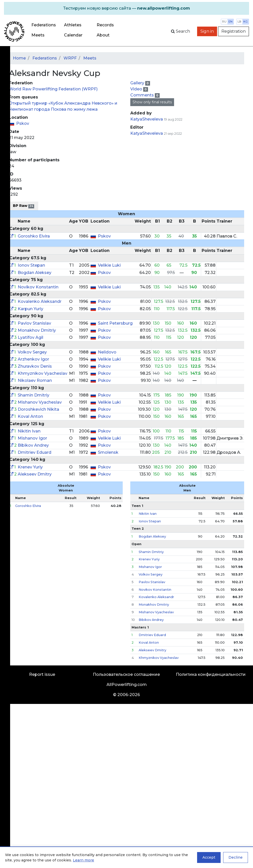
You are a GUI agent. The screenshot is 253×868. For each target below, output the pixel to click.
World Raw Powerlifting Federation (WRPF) (53, 89)
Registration (234, 31)
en (230, 22)
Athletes (73, 25)
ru (224, 22)
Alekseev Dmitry (35, 474)
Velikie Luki (109, 265)
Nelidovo (107, 352)
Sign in (207, 31)
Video (137, 89)
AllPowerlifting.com (127, 685)
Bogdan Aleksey (35, 273)
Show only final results (152, 102)
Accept (209, 857)
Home (19, 58)
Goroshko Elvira (34, 236)
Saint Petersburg (115, 323)
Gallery (138, 83)
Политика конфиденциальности (211, 674)
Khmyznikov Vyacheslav (43, 373)
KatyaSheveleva (147, 119)
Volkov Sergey (32, 352)
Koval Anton (30, 416)
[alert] (126, 8)
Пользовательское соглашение (126, 674)
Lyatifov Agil (30, 337)
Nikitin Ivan (29, 431)
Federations (44, 25)
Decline (236, 857)
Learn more (83, 860)
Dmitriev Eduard (35, 452)
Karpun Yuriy (30, 309)
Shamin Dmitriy (34, 395)
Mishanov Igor (32, 438)
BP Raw (24, 206)
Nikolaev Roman (35, 380)
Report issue (42, 674)
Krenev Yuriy (30, 467)
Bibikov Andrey (33, 445)
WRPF (70, 58)
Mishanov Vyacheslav (40, 402)
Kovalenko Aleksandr (40, 301)
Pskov (23, 123)
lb (239, 22)
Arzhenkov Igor (33, 359)
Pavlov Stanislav (34, 323)
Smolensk (108, 452)
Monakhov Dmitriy (37, 330)
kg (246, 22)
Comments (143, 95)
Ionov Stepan (31, 265)
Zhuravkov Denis (35, 366)
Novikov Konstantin (38, 287)
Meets (38, 35)
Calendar (73, 35)
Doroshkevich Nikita (38, 409)
